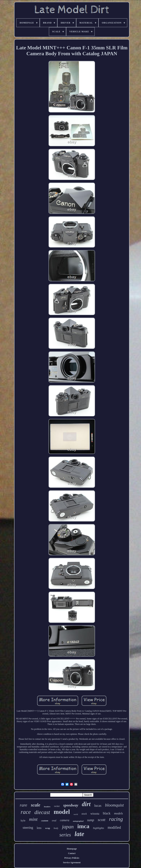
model (62, 812)
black (107, 813)
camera (65, 820)
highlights (99, 828)
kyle (23, 820)
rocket (57, 806)
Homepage (72, 849)
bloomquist (114, 805)
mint (33, 819)
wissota (95, 814)
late (79, 834)
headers (47, 807)
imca (83, 826)
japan (68, 827)
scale (36, 805)
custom (45, 821)
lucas (98, 806)
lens (39, 828)
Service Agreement (72, 862)
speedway (71, 805)
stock (84, 814)
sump (91, 820)
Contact (72, 853)
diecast (42, 812)
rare (23, 805)
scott (102, 820)
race (26, 812)
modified (114, 827)
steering (28, 828)
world (76, 814)
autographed (78, 821)
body (56, 828)
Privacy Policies (72, 858)
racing (116, 819)
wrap (48, 828)
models (118, 813)
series (65, 835)
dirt (86, 804)
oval (54, 821)
